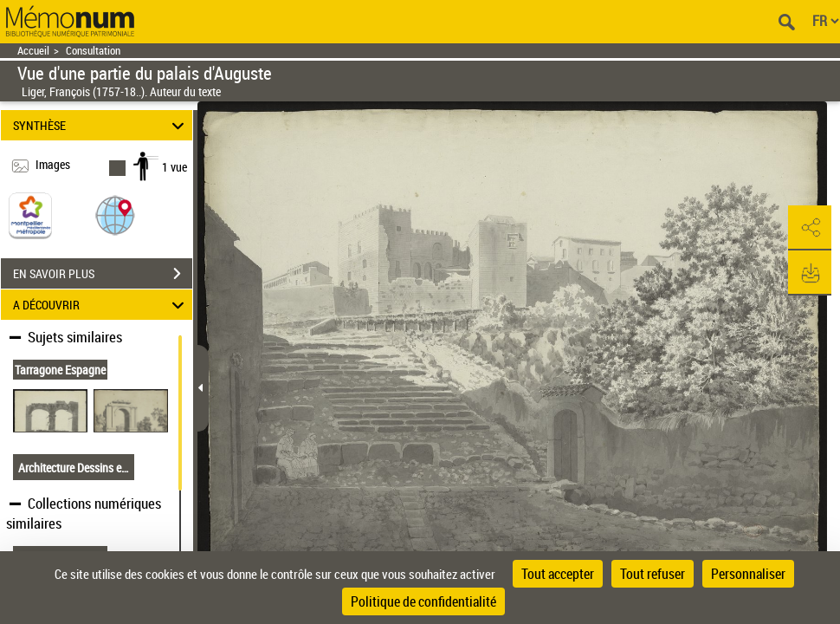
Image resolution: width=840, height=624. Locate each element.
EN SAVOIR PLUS (103, 274)
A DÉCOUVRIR (101, 305)
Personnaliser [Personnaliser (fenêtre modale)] (748, 574)
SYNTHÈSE (101, 125)
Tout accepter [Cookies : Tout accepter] (558, 574)
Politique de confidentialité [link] (423, 601)
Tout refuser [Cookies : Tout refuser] (653, 574)
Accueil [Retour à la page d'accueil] (33, 51)
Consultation (93, 51)
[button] (115, 214)
